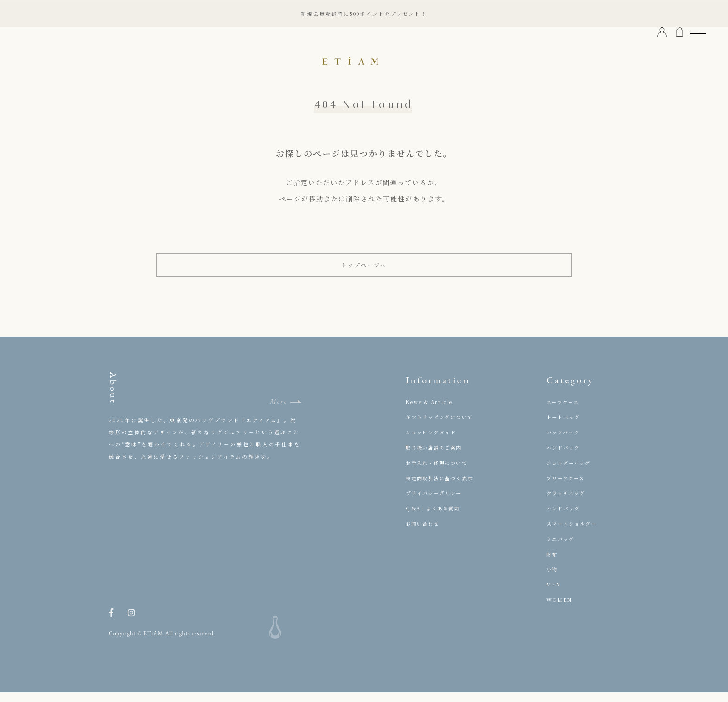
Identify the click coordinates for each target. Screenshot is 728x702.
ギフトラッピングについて (442, 427)
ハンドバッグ (565, 457)
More (279, 411)
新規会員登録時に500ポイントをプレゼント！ (364, 13)
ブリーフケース (567, 488)
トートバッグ (565, 427)
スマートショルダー (574, 533)
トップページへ (364, 270)
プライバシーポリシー (436, 503)
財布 (552, 564)
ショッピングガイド (433, 442)
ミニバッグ (562, 548)
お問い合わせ (424, 533)
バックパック (565, 442)
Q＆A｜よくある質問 (435, 518)
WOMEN (560, 609)
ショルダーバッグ (571, 472)
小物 (552, 579)
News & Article (431, 412)
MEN (555, 594)
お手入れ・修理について (439, 472)
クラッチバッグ (568, 503)
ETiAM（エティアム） (364, 60)
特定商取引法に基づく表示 (442, 488)
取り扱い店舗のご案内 (436, 457)
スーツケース (564, 412)
